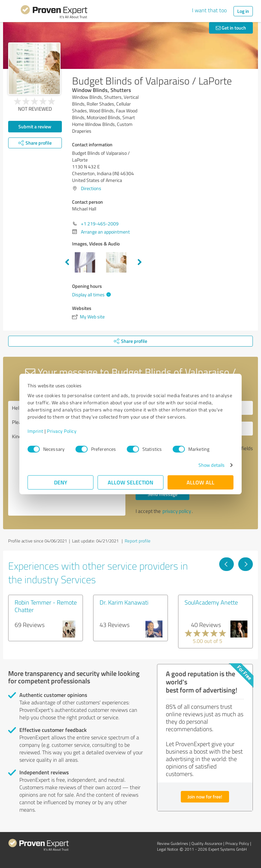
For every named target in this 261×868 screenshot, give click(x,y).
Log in (243, 11)
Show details (212, 465)
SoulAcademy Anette (211, 602)
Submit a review (35, 126)
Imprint (36, 431)
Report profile (138, 541)
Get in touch (231, 28)
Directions (91, 188)
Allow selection (130, 482)
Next (140, 262)
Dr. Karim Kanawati (124, 602)
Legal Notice (168, 849)
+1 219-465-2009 (100, 224)
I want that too (209, 10)
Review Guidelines (173, 843)
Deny (61, 482)
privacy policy (177, 511)
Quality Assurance (207, 843)
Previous (67, 262)
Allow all (201, 482)
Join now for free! (205, 797)
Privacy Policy (62, 431)
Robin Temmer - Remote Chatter (46, 606)
